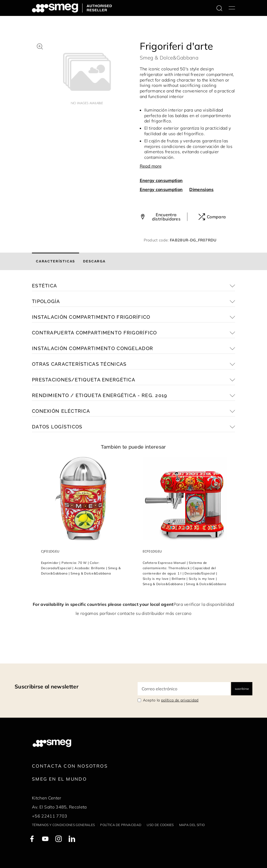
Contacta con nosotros (70, 766)
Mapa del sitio (192, 825)
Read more (151, 166)
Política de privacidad (121, 825)
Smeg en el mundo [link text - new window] (59, 779)
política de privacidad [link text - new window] (180, 700)
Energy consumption (161, 180)
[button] (40, 46)
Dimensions (201, 189)
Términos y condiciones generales (63, 825)
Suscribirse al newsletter (47, 686)
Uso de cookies (160, 825)
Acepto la (171, 700)
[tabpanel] (87, 76)
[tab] (56, 261)
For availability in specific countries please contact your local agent (103, 604)
